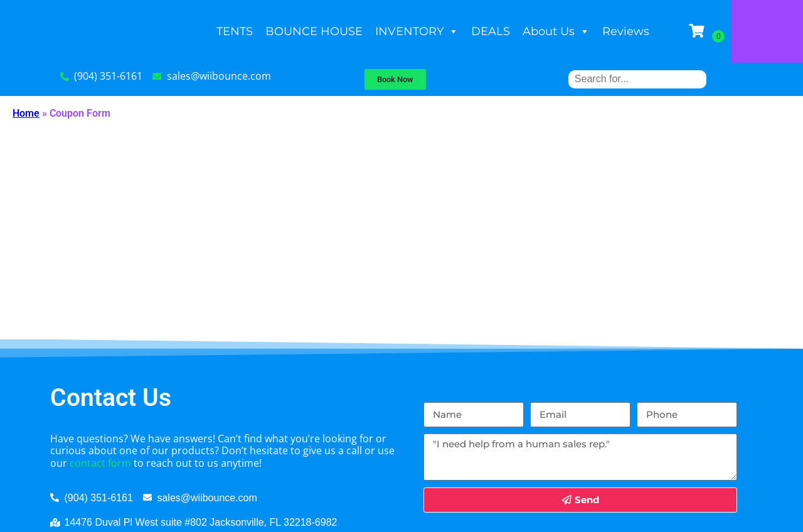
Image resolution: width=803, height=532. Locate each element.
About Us (592, 31)
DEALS (526, 31)
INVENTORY (453, 31)
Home (26, 113)
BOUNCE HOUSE (350, 31)
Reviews (662, 31)
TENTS (270, 31)
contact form (100, 390)
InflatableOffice (401, 517)
